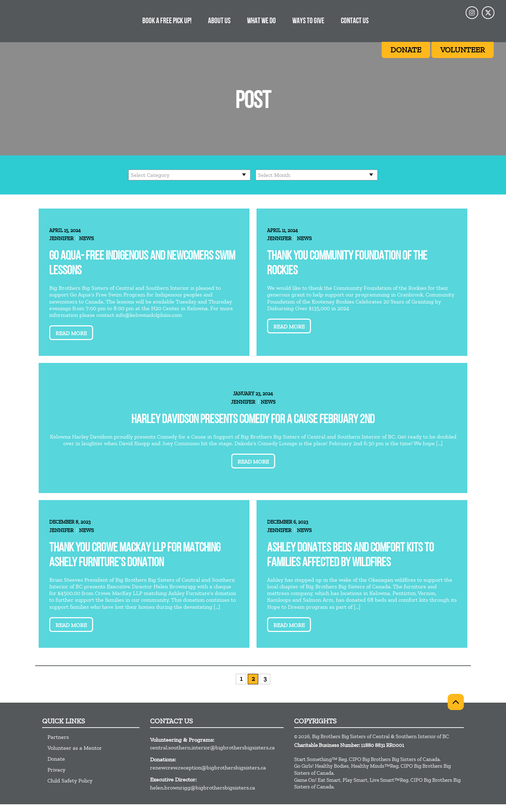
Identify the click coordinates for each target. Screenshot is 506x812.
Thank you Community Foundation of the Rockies (347, 264)
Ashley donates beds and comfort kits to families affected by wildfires (351, 556)
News (86, 238)
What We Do (261, 21)
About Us (219, 21)
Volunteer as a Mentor (75, 748)
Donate (56, 759)
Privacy (56, 770)
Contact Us (355, 21)
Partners (58, 737)
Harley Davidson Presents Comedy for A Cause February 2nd (253, 420)
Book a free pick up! (167, 21)
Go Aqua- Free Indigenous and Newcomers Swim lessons (142, 264)
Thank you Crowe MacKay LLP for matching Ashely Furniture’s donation (135, 556)
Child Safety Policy (70, 781)
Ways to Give (308, 21)
